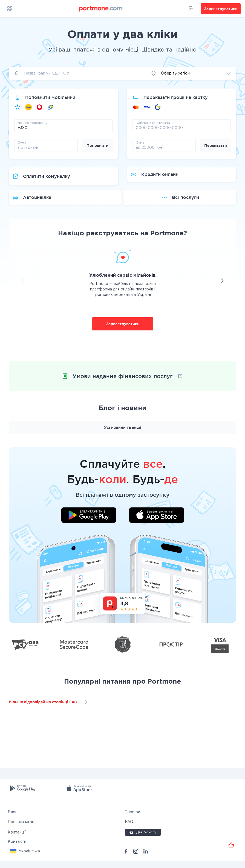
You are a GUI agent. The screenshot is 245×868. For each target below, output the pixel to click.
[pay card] (182, 128)
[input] (77, 73)
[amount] (46, 147)
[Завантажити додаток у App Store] (157, 523)
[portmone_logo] (101, 9)
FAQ (129, 829)
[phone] (64, 128)
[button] (191, 73)
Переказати (216, 145)
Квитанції (17, 839)
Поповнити (97, 145)
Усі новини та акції (122, 434)
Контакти (17, 849)
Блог (12, 819)
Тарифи (132, 819)
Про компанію (21, 829)
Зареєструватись (123, 331)
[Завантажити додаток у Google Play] (89, 523)
